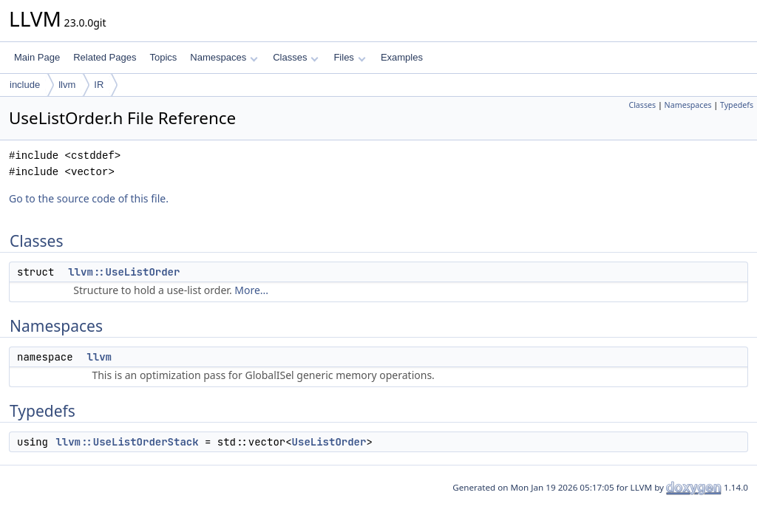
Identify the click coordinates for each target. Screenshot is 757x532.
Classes (296, 57)
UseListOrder (329, 442)
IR (99, 85)
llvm (67, 85)
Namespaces (224, 57)
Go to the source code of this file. (89, 198)
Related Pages (105, 57)
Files (349, 57)
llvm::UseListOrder (124, 272)
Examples (402, 57)
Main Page (37, 57)
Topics (163, 57)
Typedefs (737, 105)
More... (251, 290)
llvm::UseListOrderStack (127, 442)
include (25, 85)
